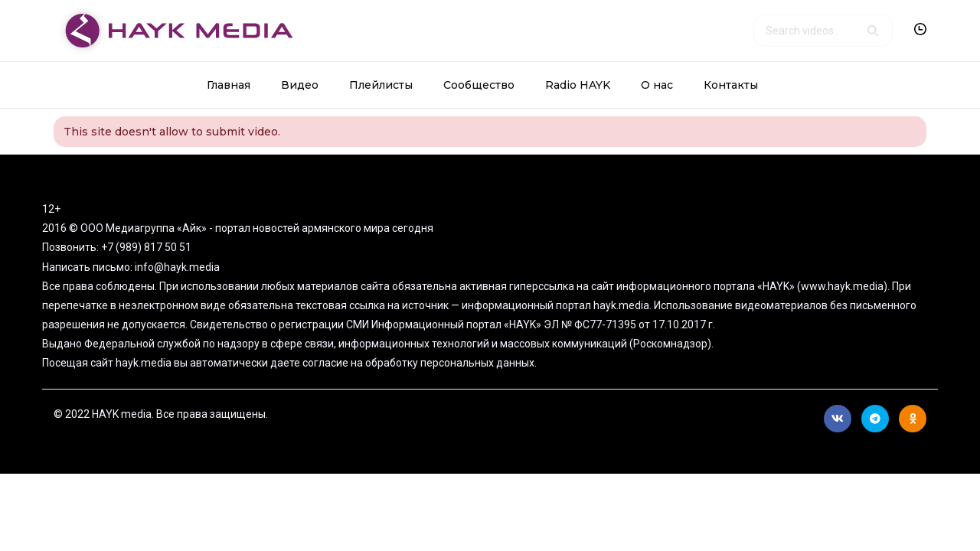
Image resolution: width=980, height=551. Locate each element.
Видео (300, 85)
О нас (657, 85)
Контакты (731, 85)
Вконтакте (838, 419)
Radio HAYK (578, 85)
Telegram (875, 419)
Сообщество (479, 85)
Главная (229, 85)
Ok (913, 419)
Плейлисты (381, 85)
